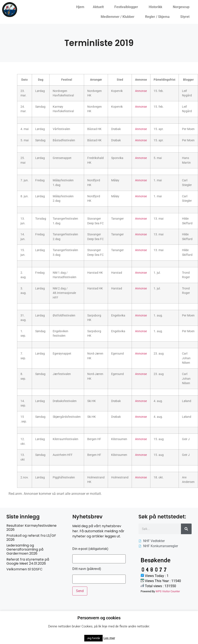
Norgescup (182, 7)
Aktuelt (99, 7)
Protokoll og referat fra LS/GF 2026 (31, 538)
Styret (186, 17)
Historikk (157, 7)
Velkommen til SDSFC (24, 569)
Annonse (141, 91)
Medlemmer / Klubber (119, 17)
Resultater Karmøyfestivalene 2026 (31, 528)
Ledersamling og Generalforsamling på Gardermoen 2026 (25, 549)
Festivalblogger (127, 7)
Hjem (80, 7)
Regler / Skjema (158, 17)
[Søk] (186, 529)
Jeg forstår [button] (93, 638)
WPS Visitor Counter (168, 591)
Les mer (109, 638)
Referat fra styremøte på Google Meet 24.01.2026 (28, 561)
